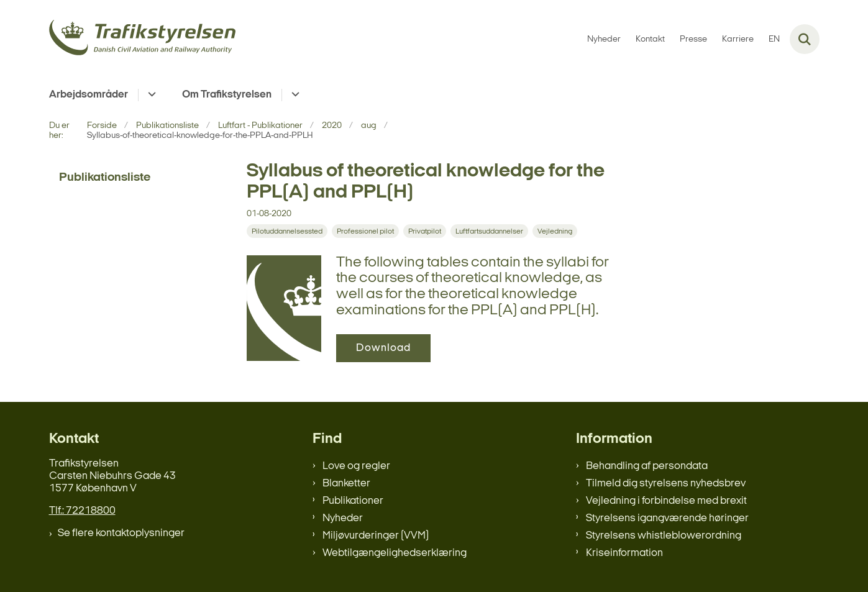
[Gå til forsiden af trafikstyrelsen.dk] (142, 39)
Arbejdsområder (89, 95)
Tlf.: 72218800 (82, 511)
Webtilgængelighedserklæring (395, 553)
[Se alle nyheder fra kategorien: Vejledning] (555, 231)
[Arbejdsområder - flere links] (150, 95)
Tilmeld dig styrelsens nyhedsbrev (666, 484)
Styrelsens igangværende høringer (667, 518)
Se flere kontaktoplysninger (121, 533)
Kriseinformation (624, 553)
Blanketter (346, 484)
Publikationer (353, 501)
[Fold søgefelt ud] (805, 39)
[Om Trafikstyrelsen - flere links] (294, 95)
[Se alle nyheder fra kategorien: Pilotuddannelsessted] (287, 231)
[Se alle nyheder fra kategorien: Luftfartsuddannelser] (489, 231)
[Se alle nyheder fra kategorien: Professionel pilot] (365, 231)
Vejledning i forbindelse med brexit (666, 501)
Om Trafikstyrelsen (227, 95)
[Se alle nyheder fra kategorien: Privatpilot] (425, 231)
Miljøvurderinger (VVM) (376, 536)
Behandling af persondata (647, 466)
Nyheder (343, 518)
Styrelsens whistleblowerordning (664, 536)
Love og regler (356, 466)
